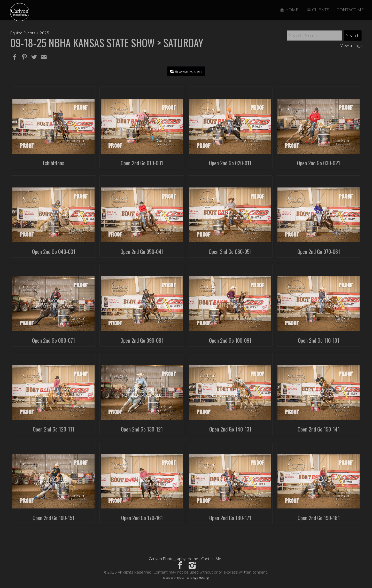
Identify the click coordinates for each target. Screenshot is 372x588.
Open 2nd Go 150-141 (319, 429)
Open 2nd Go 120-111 (53, 429)
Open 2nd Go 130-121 (142, 429)
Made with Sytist (173, 578)
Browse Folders (189, 71)
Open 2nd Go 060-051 (230, 251)
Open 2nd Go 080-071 (53, 340)
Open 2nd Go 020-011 (230, 163)
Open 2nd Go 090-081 (142, 340)
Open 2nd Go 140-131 (230, 429)
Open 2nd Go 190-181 (319, 518)
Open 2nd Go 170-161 (142, 518)
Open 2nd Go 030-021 (319, 163)
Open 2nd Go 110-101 (319, 340)
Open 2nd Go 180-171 (230, 518)
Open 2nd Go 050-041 (142, 251)
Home (193, 559)
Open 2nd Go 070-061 (319, 251)
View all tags (351, 45)
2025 (44, 33)
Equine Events (23, 33)
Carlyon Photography (167, 559)
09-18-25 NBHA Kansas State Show (83, 43)
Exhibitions (54, 163)
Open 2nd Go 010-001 (142, 163)
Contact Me (211, 559)
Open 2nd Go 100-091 (230, 340)
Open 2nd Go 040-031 (54, 251)
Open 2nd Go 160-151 (53, 518)
